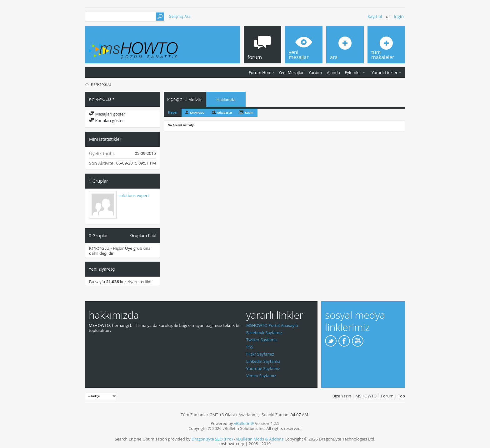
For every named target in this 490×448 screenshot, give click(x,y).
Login (399, 16)
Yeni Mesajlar (291, 72)
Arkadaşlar (225, 113)
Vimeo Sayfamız (261, 376)
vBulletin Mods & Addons (260, 439)
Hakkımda (226, 100)
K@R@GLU (197, 113)
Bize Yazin (342, 396)
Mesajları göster (107, 114)
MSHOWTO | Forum (375, 396)
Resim (249, 113)
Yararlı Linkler (385, 72)
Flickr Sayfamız (260, 354)
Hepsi (173, 112)
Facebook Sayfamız (264, 332)
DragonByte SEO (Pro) (212, 439)
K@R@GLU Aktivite (185, 100)
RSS (250, 347)
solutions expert (134, 195)
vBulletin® (244, 423)
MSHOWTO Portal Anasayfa (272, 325)
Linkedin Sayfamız (263, 361)
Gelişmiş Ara (180, 16)
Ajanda (333, 72)
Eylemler (353, 72)
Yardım (315, 72)
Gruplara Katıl (143, 235)
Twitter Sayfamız (262, 340)
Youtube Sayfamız (263, 368)
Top (401, 396)
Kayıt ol (375, 16)
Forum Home (261, 72)
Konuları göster (107, 121)
